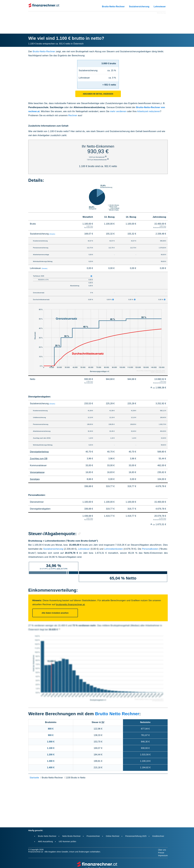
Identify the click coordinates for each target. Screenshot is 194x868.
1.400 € (51, 768)
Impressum (163, 855)
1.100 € (51, 748)
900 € (51, 735)
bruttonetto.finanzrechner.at (70, 604)
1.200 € (51, 755)
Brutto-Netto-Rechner (113, 7)
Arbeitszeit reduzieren (149, 111)
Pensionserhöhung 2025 (136, 836)
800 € (51, 729)
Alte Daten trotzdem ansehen (55, 613)
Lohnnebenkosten (114, 549)
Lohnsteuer (160, 7)
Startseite (34, 778)
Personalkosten (150, 549)
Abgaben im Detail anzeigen (98, 94)
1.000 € (51, 742)
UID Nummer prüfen (67, 841)
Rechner (73, 115)
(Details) (52, 234)
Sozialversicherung (139, 7)
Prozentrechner (93, 836)
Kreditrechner (158, 836)
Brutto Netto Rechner (117, 714)
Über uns (162, 850)
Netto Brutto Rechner (71, 836)
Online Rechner (113, 836)
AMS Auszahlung (45, 841)
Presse (161, 853)
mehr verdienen (118, 111)
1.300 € (51, 761)
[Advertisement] (97, 21)
